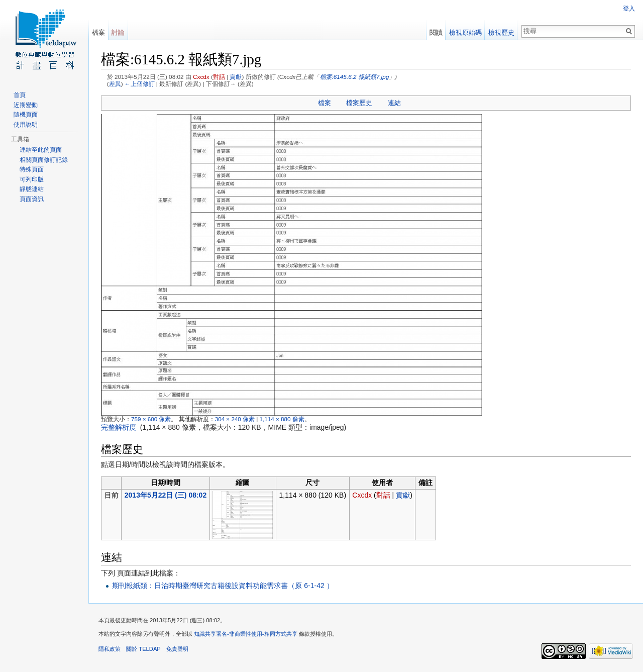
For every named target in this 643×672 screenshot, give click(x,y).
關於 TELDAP (143, 649)
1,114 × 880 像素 (282, 419)
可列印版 (32, 179)
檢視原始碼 (465, 32)
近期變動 (26, 105)
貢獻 (236, 77)
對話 (219, 77)
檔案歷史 (359, 103)
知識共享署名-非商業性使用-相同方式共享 (245, 634)
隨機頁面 (26, 115)
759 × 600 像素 (151, 419)
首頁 (20, 95)
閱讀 (436, 32)
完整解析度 (119, 427)
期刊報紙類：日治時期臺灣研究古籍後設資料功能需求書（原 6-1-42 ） (223, 586)
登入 (629, 9)
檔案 (325, 103)
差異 (115, 84)
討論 (118, 32)
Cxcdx (201, 77)
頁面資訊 (32, 199)
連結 (394, 103)
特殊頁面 (32, 169)
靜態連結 (32, 189)
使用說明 (26, 125)
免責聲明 (177, 649)
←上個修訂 (140, 84)
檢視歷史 (501, 32)
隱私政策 (110, 649)
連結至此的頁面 (41, 150)
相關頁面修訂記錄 (44, 160)
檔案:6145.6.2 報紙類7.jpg (355, 77)
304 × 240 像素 (235, 419)
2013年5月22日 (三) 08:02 (166, 495)
